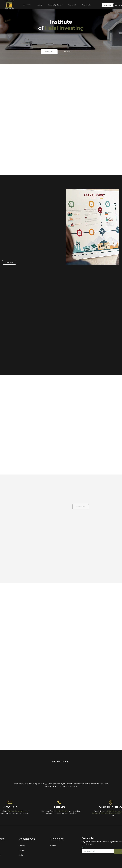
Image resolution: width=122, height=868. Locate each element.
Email (84, 848)
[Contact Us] (107, 5)
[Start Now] (68, 52)
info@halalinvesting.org (17, 811)
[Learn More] (49, 52)
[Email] (97, 851)
